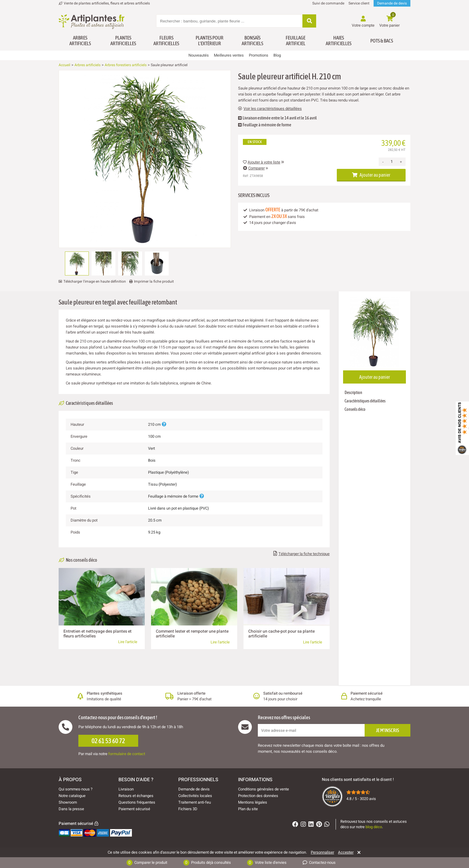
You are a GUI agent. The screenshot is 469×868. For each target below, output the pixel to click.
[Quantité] (392, 162)
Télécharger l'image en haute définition (95, 281)
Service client (359, 3)
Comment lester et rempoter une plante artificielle (192, 634)
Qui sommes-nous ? (76, 789)
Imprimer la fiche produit (154, 281)
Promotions (259, 55)
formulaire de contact (127, 754)
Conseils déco (355, 409)
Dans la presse (71, 809)
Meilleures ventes (229, 55)
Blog (277, 55)
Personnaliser (322, 852)
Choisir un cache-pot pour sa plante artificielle (281, 634)
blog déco (374, 827)
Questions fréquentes (137, 802)
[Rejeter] (358, 852)
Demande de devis (392, 3)
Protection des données (258, 796)
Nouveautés (199, 55)
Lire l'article (128, 642)
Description (353, 393)
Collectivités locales (195, 796)
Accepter (346, 852)
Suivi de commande (328, 3)
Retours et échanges (136, 796)
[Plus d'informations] (164, 424)
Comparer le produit (147, 863)
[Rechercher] (309, 21)
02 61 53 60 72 (108, 741)
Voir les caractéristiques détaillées (270, 109)
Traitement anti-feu (195, 802)
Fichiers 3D (188, 809)
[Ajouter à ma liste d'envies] (66, 85)
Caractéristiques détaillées (365, 401)
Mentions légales (253, 802)
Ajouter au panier (371, 175)
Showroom (68, 802)
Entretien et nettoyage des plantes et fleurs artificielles (98, 634)
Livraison (126, 789)
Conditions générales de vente (264, 789)
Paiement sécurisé (134, 809)
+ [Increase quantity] (401, 162)
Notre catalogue (72, 796)
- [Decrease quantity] (383, 162)
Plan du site (248, 809)
